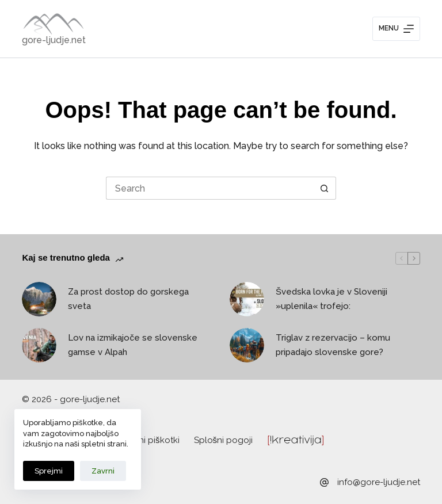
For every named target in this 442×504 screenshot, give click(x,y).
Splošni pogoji (224, 440)
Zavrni (103, 471)
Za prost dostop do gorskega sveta (128, 299)
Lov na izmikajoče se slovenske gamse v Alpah (133, 345)
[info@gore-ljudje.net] (324, 482)
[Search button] (325, 188)
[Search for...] (209, 188)
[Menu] (396, 29)
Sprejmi (49, 471)
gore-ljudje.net (54, 40)
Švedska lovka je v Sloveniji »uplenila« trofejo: (331, 299)
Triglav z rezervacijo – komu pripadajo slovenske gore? (333, 345)
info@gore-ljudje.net (379, 482)
